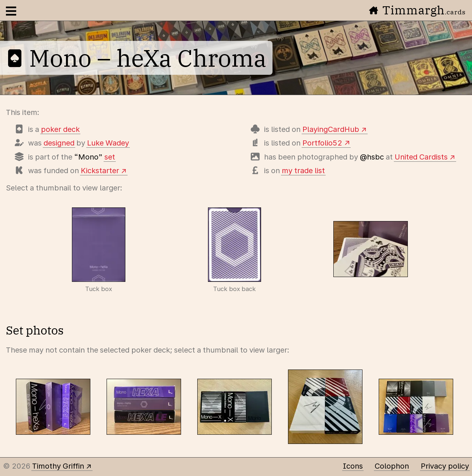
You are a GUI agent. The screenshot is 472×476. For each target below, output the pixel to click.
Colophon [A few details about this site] (392, 466)
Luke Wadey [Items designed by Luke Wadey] (108, 143)
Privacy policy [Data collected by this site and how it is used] (445, 466)
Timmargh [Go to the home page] (417, 10)
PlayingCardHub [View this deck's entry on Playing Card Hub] (331, 129)
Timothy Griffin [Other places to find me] (58, 466)
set (110, 157)
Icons (353, 466)
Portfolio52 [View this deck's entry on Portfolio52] (322, 143)
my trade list (303, 171)
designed (59, 143)
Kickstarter (100, 171)
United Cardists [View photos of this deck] (421, 157)
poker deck (60, 129)
